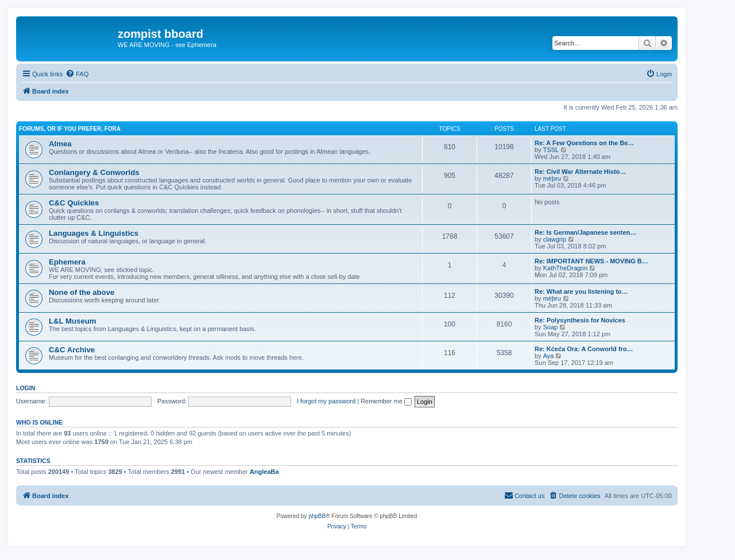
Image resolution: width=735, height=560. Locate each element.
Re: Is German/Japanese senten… (585, 232)
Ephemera (67, 262)
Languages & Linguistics (94, 233)
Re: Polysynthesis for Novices (580, 320)
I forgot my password (326, 401)
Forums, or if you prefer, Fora (70, 129)
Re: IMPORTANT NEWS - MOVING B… (591, 261)
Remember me (386, 401)
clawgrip (555, 239)
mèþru (552, 178)
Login (26, 388)
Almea (60, 144)
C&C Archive (72, 350)
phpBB (317, 516)
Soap (551, 327)
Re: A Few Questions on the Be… (584, 143)
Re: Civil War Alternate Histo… (580, 172)
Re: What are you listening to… (581, 291)
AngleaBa (264, 472)
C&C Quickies (74, 203)
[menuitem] (77, 74)
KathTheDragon (566, 268)
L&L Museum (73, 321)
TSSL (551, 150)
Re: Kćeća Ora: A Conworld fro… (584, 349)
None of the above (82, 292)
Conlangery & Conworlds (94, 172)
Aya (549, 356)
